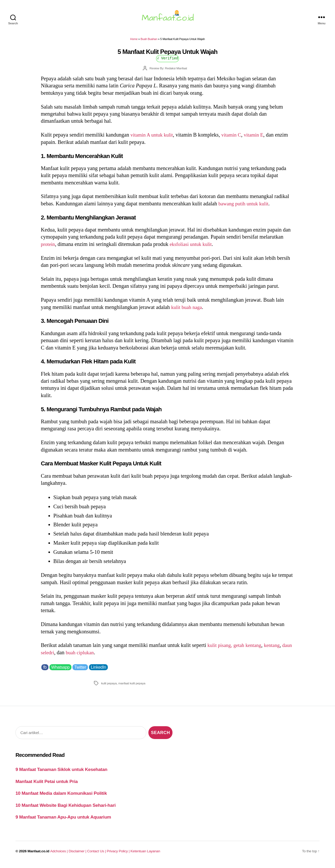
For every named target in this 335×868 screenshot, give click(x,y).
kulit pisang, (221, 648)
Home (134, 42)
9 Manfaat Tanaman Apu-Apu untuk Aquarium (63, 820)
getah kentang (250, 648)
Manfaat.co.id (38, 854)
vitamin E (259, 138)
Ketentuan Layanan (145, 854)
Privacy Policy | (119, 854)
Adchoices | (59, 854)
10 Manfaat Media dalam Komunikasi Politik (61, 796)
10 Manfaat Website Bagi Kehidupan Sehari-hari (66, 808)
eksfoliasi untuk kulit (193, 247)
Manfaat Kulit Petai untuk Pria (47, 784)
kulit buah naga (188, 310)
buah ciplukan (93, 656)
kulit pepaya (109, 686)
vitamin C (235, 138)
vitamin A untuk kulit (153, 138)
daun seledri (54, 656)
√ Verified (168, 61)
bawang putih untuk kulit (245, 207)
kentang (276, 648)
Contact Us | (97, 854)
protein (48, 247)
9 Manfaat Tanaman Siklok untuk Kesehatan (61, 773)
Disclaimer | (78, 854)
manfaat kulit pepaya (132, 686)
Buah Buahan (149, 42)
